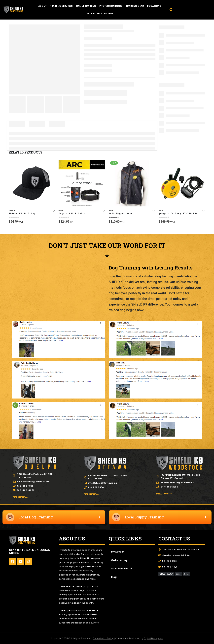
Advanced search (122, 569)
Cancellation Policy (103, 639)
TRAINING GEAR (135, 6)
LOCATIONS (154, 6)
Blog (114, 577)
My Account (118, 552)
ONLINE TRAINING (86, 6)
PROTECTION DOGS (111, 6)
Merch (12, 210)
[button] (171, 10)
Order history (119, 560)
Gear (61, 210)
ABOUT (42, 6)
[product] (32, 183)
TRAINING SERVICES (61, 6)
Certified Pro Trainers (99, 14)
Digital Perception (153, 639)
